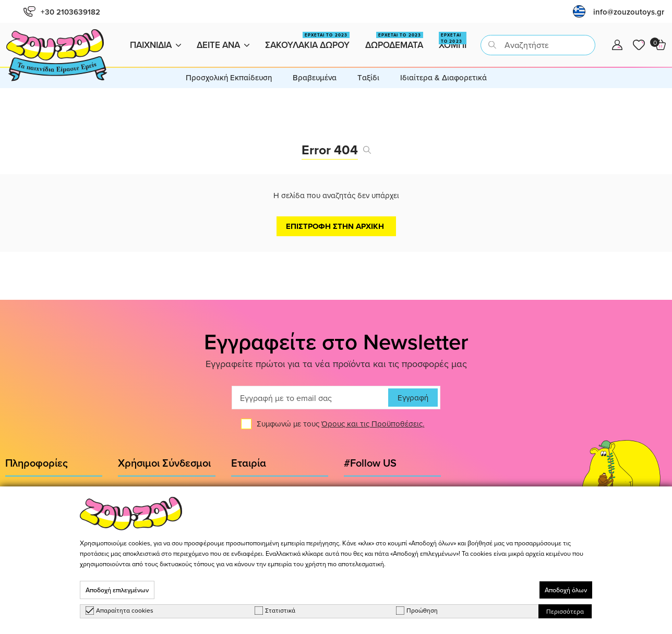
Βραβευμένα (315, 77)
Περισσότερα (565, 611)
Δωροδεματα (394, 41)
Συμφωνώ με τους (340, 424)
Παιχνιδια (155, 45)
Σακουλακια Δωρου (307, 41)
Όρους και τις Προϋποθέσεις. (373, 424)
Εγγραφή (413, 398)
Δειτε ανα (223, 45)
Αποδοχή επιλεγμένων (117, 590)
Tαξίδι (368, 77)
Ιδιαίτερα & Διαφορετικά (443, 77)
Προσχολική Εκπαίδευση (229, 77)
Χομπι (453, 41)
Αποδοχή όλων (566, 590)
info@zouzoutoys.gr (629, 12)
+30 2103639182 (62, 12)
